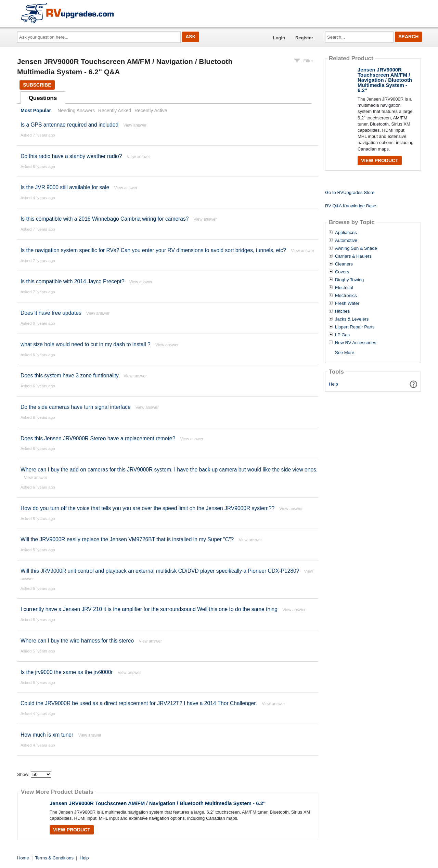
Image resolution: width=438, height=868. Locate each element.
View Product (72, 830)
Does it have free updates (51, 313)
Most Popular (36, 111)
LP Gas (342, 335)
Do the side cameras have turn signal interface (76, 407)
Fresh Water (347, 303)
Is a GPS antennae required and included (69, 125)
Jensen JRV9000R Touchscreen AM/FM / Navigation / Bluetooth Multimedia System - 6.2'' (158, 803)
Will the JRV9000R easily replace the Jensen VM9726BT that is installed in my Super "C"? (127, 539)
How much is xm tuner (47, 735)
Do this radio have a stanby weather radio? (71, 156)
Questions (43, 98)
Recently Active (151, 111)
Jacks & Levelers (352, 319)
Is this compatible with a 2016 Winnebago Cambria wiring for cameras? (105, 219)
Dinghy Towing (349, 280)
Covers (342, 272)
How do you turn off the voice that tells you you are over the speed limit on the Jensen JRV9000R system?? (147, 508)
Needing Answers (76, 111)
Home (23, 858)
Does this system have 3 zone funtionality (70, 375)
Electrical (344, 288)
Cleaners (344, 264)
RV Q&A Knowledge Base (351, 206)
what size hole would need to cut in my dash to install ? (86, 344)
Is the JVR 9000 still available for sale (65, 187)
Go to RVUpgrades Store (350, 192)
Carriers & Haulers (353, 256)
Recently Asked (115, 111)
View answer (135, 125)
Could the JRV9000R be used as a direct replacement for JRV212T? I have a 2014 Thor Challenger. (139, 703)
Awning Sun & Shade (356, 248)
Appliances (346, 233)
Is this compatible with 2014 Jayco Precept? (72, 281)
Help (333, 384)
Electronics (346, 296)
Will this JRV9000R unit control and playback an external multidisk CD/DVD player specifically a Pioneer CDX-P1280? (160, 571)
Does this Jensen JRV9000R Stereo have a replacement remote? (99, 438)
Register (304, 38)
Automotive (346, 241)
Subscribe (37, 85)
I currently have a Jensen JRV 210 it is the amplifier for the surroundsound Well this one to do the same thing (149, 609)
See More (345, 353)
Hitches (342, 311)
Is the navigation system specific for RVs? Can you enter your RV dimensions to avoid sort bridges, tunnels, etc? (153, 250)
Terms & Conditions (54, 858)
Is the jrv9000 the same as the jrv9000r (67, 672)
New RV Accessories (356, 343)
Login (279, 38)
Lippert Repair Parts (355, 327)
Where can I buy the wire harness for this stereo (77, 641)
